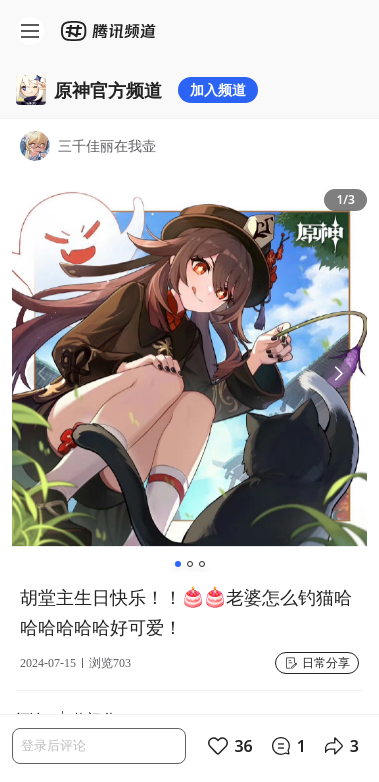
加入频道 (218, 89)
